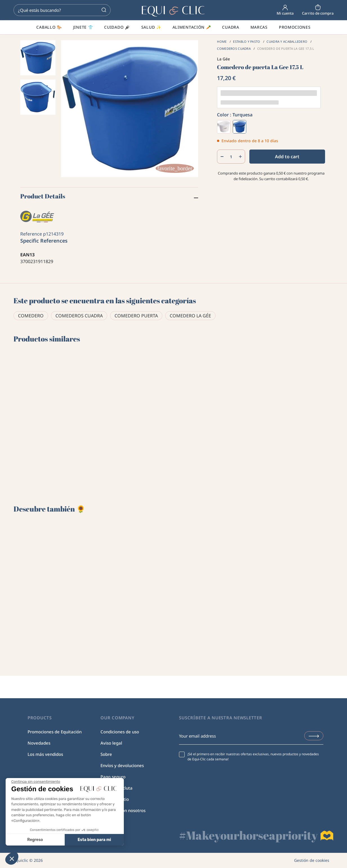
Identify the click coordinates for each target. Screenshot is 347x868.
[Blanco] (224, 127)
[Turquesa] (239, 127)
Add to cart (287, 157)
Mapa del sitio (115, 799)
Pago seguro (113, 777)
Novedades (39, 743)
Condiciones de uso (120, 732)
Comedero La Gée (190, 316)
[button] (12, 858)
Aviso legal (111, 743)
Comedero (31, 316)
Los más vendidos (45, 754)
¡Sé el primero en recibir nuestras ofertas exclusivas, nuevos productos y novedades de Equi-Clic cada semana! (253, 757)
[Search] (62, 10)
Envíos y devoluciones (122, 765)
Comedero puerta (136, 316)
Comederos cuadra (79, 316)
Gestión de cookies (312, 860)
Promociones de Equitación (55, 732)
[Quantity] (231, 157)
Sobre (106, 754)
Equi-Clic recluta (117, 788)
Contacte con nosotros (123, 810)
